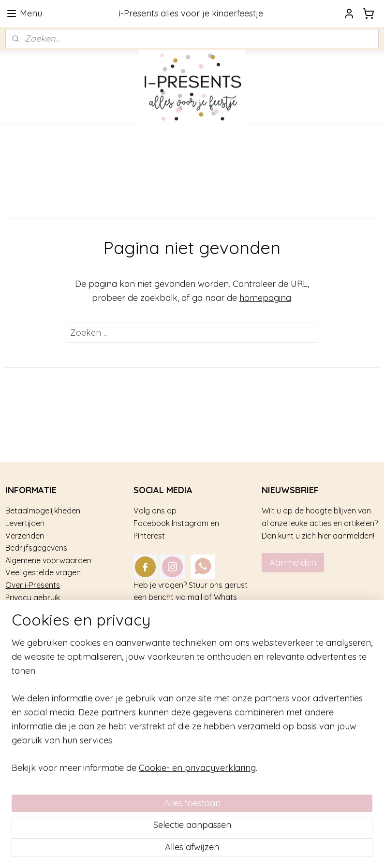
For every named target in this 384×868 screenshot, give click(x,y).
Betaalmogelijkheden (43, 511)
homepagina (265, 298)
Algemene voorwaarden (48, 560)
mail (195, 597)
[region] (128, 772)
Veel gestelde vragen (43, 572)
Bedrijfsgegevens (36, 548)
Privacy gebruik (33, 598)
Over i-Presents (33, 585)
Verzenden (25, 536)
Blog (13, 622)
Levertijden (25, 523)
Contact (20, 610)
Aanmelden (293, 562)
